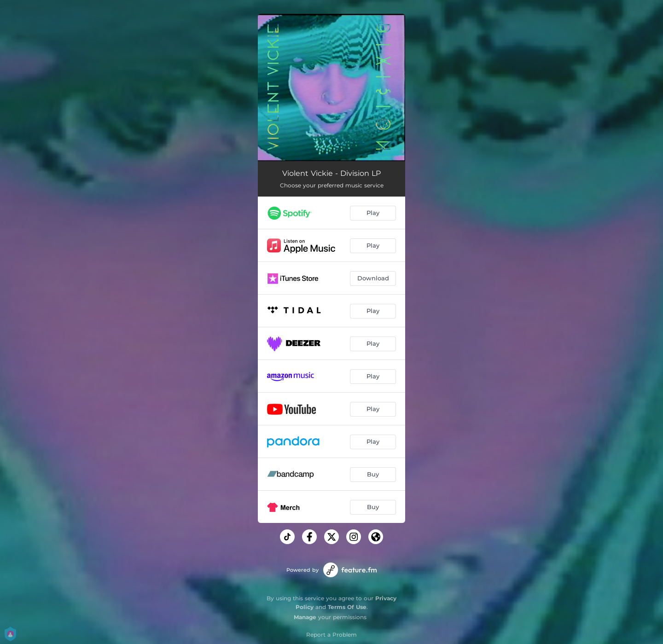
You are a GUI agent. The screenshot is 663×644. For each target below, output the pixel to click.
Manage (305, 617)
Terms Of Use (347, 607)
